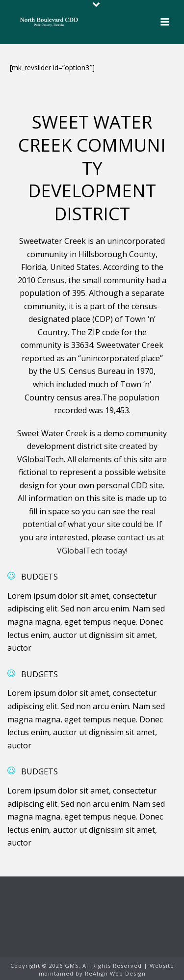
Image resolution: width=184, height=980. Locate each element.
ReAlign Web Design (115, 973)
